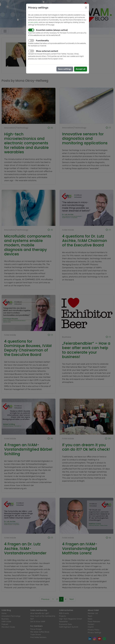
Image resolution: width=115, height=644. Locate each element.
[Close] (86, 8)
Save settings (65, 69)
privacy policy (33, 22)
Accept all (81, 69)
